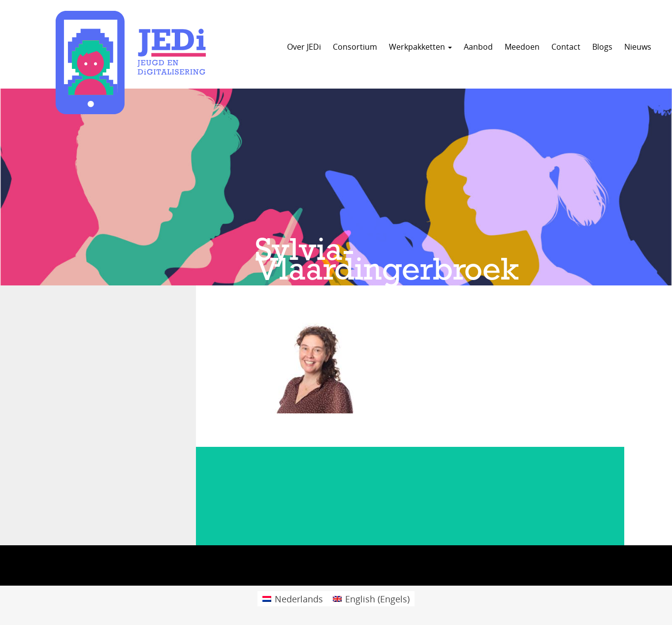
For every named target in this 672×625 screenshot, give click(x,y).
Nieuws (638, 47)
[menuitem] (293, 599)
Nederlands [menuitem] (299, 599)
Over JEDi (304, 47)
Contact (566, 47)
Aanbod (478, 47)
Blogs (602, 47)
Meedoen (522, 47)
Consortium (355, 47)
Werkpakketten (420, 47)
